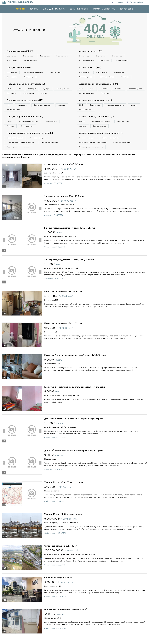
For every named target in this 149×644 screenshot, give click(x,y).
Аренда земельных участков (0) (96, 106)
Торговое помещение (39, 145)
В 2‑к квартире (58, 73)
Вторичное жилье (14, 61)
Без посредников (52, 61)
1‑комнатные (12, 56)
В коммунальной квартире (35, 73)
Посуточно (106, 61)
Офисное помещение (15, 145)
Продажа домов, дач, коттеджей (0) (27, 85)
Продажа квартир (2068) (20, 51)
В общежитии (12, 73)
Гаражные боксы (53, 128)
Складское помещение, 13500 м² (61, 553)
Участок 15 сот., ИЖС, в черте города (63, 521)
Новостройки (33, 61)
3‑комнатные (46, 56)
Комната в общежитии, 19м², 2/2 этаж (63, 330)
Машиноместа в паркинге (30, 128)
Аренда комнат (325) (91, 68)
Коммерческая (127, 9)
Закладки (118, 2)
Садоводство (24, 111)
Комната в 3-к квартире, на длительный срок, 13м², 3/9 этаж (74, 394)
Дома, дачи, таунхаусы (54, 9)
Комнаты (34, 9)
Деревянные (32, 94)
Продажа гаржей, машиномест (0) (26, 123)
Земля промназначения (45, 111)
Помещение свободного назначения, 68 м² (66, 617)
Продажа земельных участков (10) (26, 106)
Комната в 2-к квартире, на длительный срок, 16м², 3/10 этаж (75, 362)
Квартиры (20, 9)
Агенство (64, 111)
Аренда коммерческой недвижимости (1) (102, 140)
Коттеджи (34, 90)
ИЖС (9, 111)
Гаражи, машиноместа (104, 9)
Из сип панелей (50, 94)
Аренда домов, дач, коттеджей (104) (99, 89)
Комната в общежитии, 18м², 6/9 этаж (63, 299)
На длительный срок (87, 61)
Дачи (21, 90)
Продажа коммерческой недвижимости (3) (31, 140)
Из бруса (11, 99)
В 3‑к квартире (13, 78)
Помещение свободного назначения (21, 149)
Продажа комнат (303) (19, 68)
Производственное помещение (19, 154)
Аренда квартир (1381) (92, 51)
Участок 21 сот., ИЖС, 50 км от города (64, 489)
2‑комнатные (29, 56)
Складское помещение (51, 149)
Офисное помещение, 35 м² (58, 585)
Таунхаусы (49, 90)
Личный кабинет (135, 2)
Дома (9, 90)
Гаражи (10, 128)
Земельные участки (79, 9)
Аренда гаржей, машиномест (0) (97, 123)
